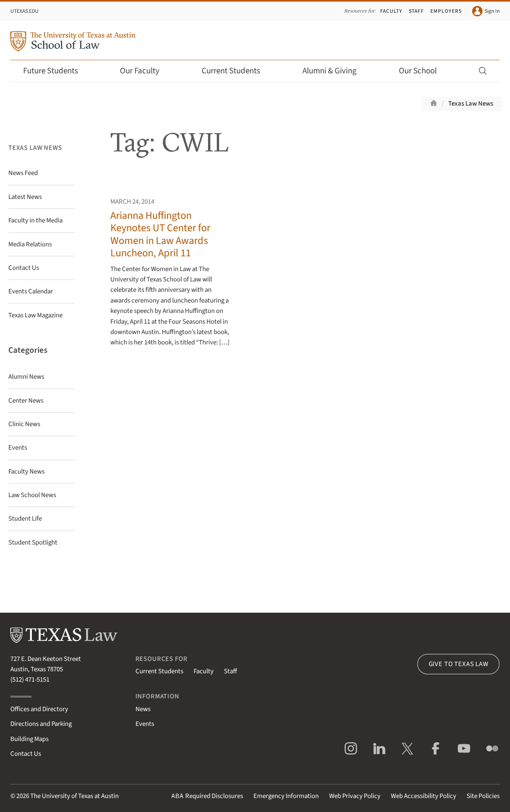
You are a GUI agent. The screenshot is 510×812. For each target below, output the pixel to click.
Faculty (391, 11)
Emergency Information (286, 796)
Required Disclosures (207, 796)
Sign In (486, 11)
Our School (423, 71)
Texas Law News (471, 104)
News (143, 709)
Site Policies (483, 796)
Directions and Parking (41, 724)
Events (145, 724)
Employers (446, 11)
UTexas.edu (25, 11)
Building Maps (29, 739)
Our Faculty (145, 71)
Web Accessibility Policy (424, 796)
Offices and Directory (39, 709)
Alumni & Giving (335, 71)
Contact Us (26, 754)
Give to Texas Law (459, 664)
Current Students (236, 71)
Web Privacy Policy (355, 796)
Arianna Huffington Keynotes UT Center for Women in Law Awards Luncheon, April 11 (160, 234)
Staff (417, 11)
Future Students (56, 71)
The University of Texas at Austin (75, 796)
